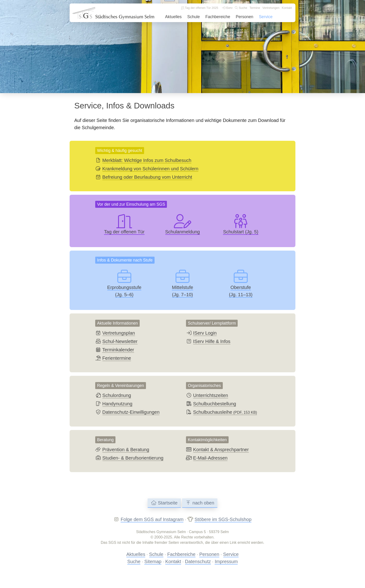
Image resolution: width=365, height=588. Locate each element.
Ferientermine (117, 358)
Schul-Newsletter (120, 341)
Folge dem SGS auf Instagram (152, 519)
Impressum (226, 561)
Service (266, 17)
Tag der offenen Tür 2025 (200, 8)
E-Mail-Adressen (210, 458)
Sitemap (153, 561)
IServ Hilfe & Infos (212, 341)
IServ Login (205, 333)
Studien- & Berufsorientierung (133, 458)
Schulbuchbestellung (215, 404)
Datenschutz (198, 561)
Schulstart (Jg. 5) (241, 232)
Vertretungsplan (119, 333)
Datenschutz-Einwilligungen (131, 412)
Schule (193, 17)
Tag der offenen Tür (124, 232)
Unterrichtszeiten (211, 395)
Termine (255, 8)
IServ (227, 8)
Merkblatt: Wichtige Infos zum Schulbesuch (147, 160)
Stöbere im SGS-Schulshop (223, 519)
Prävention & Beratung (126, 450)
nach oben (200, 503)
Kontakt (287, 8)
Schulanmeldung (183, 232)
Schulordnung (117, 395)
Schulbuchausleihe (225, 412)
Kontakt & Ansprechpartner (221, 450)
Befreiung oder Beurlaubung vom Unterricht (147, 177)
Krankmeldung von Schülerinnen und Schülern (150, 169)
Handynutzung (117, 404)
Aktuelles (173, 17)
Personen (245, 17)
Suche (241, 8)
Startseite (164, 503)
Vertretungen (271, 8)
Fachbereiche (218, 17)
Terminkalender (118, 350)
